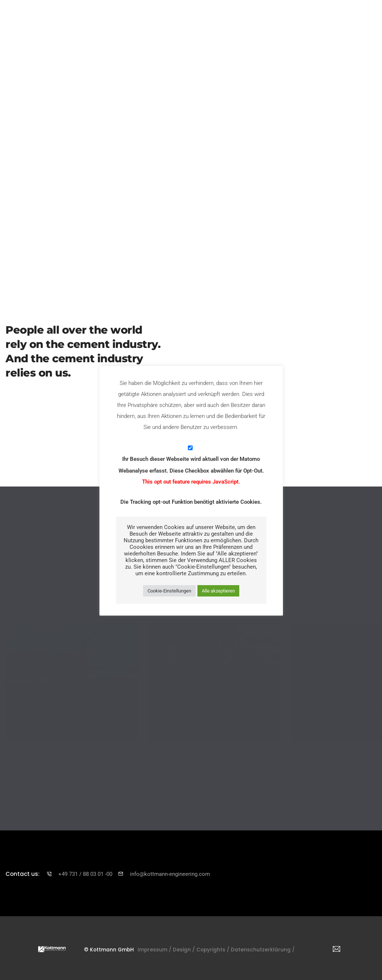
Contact (316, 19)
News (257, 19)
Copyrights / (226, 946)
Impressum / (162, 946)
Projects (188, 19)
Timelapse (224, 19)
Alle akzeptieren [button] (218, 591)
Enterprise (118, 19)
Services (154, 19)
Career (285, 19)
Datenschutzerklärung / (280, 946)
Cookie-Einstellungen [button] (169, 591)
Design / (194, 946)
